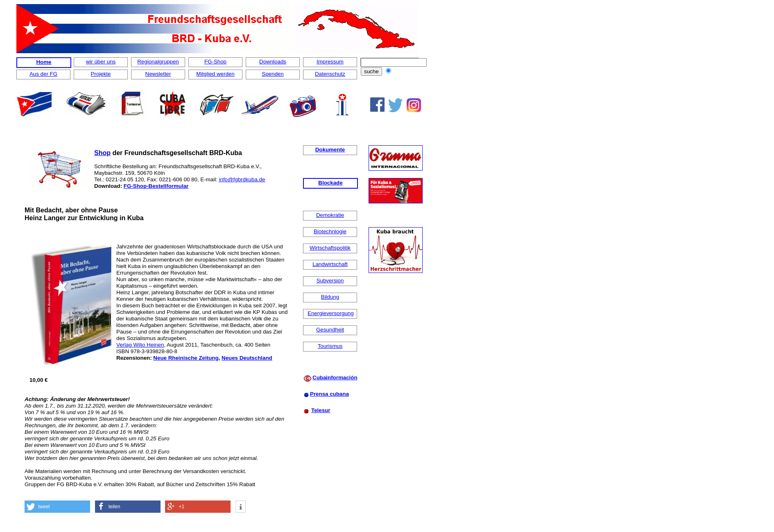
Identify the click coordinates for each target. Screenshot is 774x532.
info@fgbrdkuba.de (242, 179)
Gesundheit (330, 330)
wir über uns (101, 62)
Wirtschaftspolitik (330, 248)
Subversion (330, 281)
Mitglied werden (215, 74)
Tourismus (330, 346)
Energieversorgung (331, 313)
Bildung (330, 297)
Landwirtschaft (330, 264)
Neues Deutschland (247, 358)
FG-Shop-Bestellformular (156, 186)
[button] (57, 507)
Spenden (273, 74)
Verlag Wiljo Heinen (140, 345)
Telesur (321, 410)
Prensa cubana (329, 394)
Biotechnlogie (330, 231)
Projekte (101, 74)
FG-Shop (215, 62)
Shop (102, 153)
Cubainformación (335, 378)
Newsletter (158, 74)
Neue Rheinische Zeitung (186, 358)
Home (44, 62)
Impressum (330, 62)
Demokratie (330, 215)
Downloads (273, 62)
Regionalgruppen (158, 62)
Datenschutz (330, 74)
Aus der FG (43, 74)
